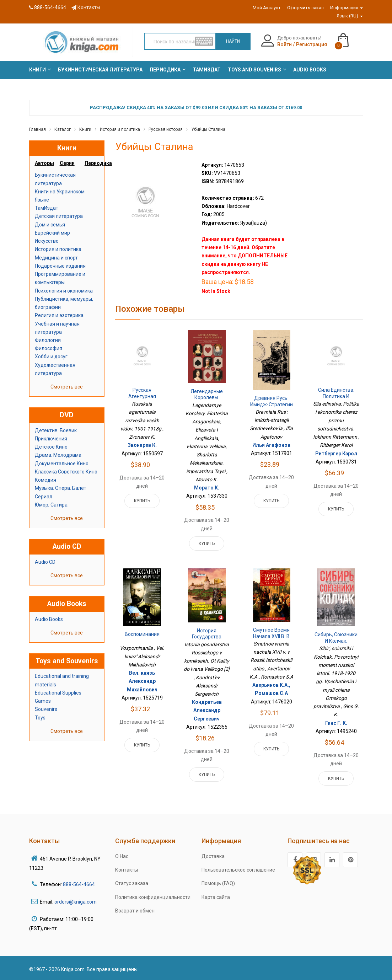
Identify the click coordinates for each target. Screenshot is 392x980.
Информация (347, 8)
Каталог (63, 129)
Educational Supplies (58, 693)
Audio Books (49, 619)
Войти (284, 44)
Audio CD (45, 562)
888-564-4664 (48, 7)
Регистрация (312, 44)
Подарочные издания (60, 266)
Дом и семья (50, 225)
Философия (49, 348)
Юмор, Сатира (51, 505)
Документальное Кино (62, 464)
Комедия (45, 480)
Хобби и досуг (51, 357)
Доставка (213, 856)
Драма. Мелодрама (58, 455)
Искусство (47, 241)
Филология (48, 340)
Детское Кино (51, 447)
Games (43, 701)
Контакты (86, 7)
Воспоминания (142, 634)
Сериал (44, 497)
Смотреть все (67, 387)
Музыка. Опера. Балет (61, 488)
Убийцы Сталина (208, 129)
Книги (85, 129)
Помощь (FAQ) (218, 883)
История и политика (120, 129)
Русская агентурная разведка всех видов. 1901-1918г (142, 399)
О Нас (122, 856)
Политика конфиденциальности (153, 897)
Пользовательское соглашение (238, 870)
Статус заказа (132, 883)
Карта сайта (216, 897)
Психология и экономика (64, 291)
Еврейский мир (52, 233)
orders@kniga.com (76, 902)
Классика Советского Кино (66, 472)
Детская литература (59, 216)
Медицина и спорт (56, 258)
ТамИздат (47, 208)
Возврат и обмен (135, 911)
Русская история (166, 129)
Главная (37, 129)
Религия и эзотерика (59, 315)
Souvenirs (46, 709)
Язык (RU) (350, 16)
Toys (40, 718)
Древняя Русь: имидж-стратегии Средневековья (272, 404)
